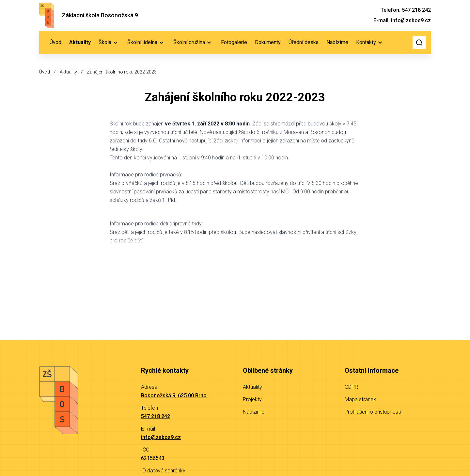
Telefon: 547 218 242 (406, 10)
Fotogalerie (234, 42)
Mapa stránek (360, 399)
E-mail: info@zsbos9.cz (402, 20)
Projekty (252, 399)
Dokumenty (268, 42)
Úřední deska (304, 42)
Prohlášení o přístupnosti (373, 412)
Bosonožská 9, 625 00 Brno (174, 395)
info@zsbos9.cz (161, 437)
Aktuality (80, 42)
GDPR (351, 387)
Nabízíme (337, 42)
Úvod (55, 42)
